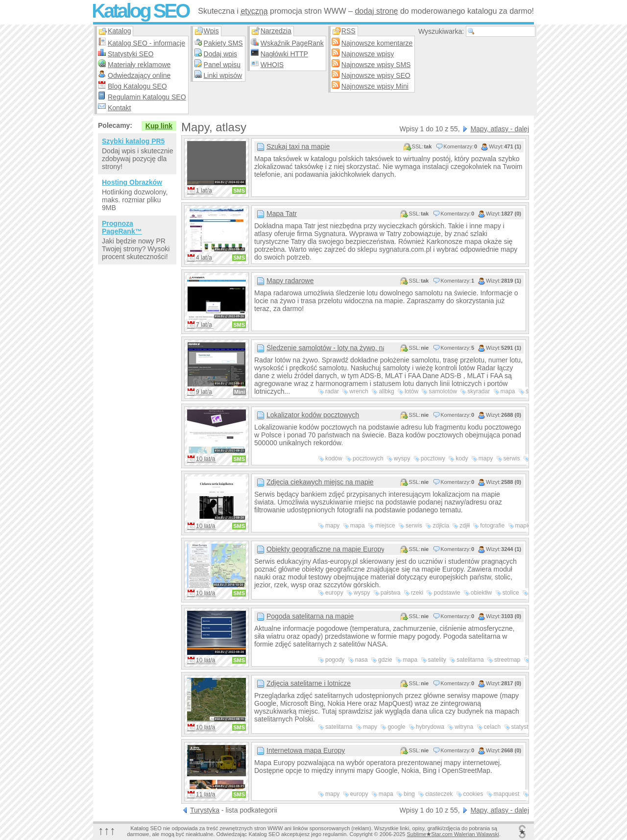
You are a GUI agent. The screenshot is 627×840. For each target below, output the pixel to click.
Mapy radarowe (290, 281)
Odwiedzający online (139, 75)
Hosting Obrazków (132, 182)
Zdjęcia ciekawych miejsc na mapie (320, 482)
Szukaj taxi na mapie (298, 146)
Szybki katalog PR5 (133, 141)
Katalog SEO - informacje (146, 43)
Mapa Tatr (282, 214)
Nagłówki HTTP (284, 54)
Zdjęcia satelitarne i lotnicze (309, 683)
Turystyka (205, 810)
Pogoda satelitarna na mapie (310, 616)
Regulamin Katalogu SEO (147, 97)
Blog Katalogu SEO (137, 86)
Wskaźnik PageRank (292, 43)
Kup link (159, 126)
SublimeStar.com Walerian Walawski (453, 834)
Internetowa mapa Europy (306, 750)
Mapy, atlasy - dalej (500, 129)
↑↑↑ (107, 830)
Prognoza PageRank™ (122, 227)
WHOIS (272, 65)
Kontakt (119, 108)
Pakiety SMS (223, 43)
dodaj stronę (376, 11)
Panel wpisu (222, 65)
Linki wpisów (223, 75)
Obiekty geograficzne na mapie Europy (325, 549)
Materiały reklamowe (139, 65)
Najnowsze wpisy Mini (375, 86)
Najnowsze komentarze (377, 43)
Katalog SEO (140, 11)
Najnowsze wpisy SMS (376, 65)
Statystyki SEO (131, 54)
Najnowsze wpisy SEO (376, 75)
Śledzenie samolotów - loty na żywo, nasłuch (325, 348)
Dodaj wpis (220, 54)
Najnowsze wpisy (368, 54)
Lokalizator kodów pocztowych (313, 415)
